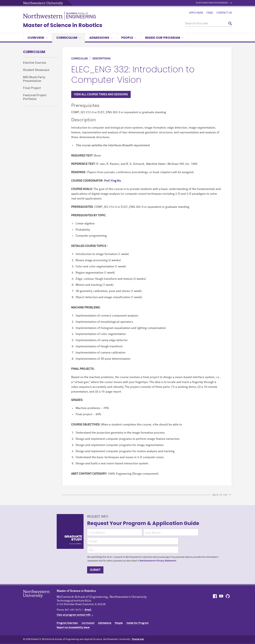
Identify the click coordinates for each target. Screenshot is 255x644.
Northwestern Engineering (212, 3)
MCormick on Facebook (214, 596)
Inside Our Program (164, 38)
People (129, 38)
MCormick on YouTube (221, 596)
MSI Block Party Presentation (34, 79)
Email (88, 610)
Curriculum (68, 38)
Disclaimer (138, 639)
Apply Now (196, 13)
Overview (38, 38)
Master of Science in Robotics (63, 25)
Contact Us (224, 13)
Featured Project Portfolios (35, 97)
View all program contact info (74, 615)
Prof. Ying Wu (113, 181)
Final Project (32, 88)
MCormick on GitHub (228, 596)
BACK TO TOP (220, 495)
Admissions (101, 38)
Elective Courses (35, 63)
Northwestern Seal (40, 599)
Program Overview (67, 623)
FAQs (210, 13)
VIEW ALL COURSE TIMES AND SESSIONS (101, 94)
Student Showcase (36, 70)
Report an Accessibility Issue (73, 628)
